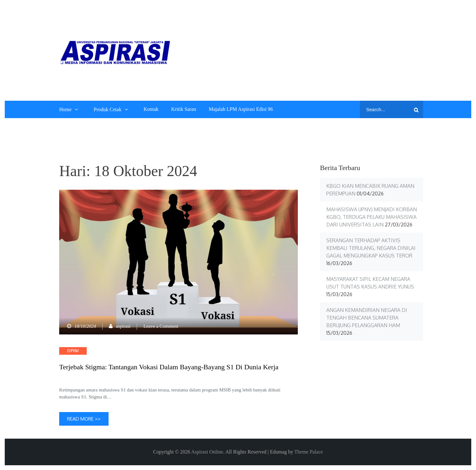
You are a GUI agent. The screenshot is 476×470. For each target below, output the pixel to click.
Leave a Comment (161, 326)
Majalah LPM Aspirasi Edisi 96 (241, 109)
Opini (73, 351)
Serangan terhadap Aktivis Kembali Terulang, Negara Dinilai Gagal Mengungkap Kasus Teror (371, 248)
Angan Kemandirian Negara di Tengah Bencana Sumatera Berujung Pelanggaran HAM (367, 318)
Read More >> (84, 419)
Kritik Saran (184, 109)
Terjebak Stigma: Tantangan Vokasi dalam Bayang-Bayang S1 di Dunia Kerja (169, 367)
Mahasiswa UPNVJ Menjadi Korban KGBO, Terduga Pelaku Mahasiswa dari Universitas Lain (372, 217)
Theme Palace (309, 452)
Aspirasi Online (207, 452)
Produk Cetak (108, 109)
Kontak (151, 109)
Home (65, 109)
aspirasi (123, 326)
